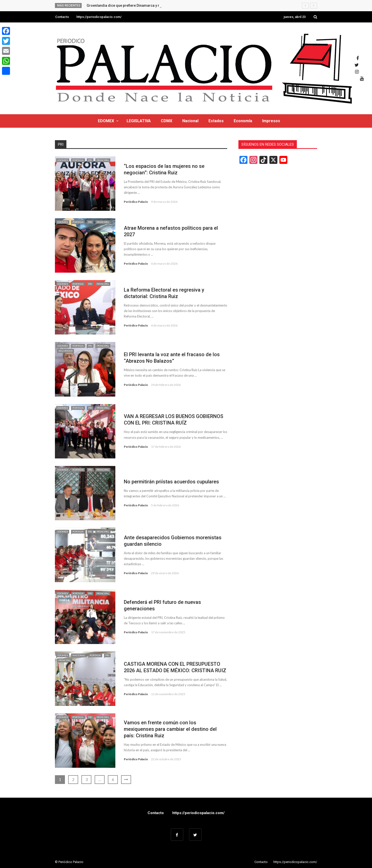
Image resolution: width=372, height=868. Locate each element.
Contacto (62, 17)
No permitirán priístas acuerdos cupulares (171, 482)
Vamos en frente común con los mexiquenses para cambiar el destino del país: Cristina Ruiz (170, 729)
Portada (78, 160)
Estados (216, 121)
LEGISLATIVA (139, 121)
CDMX (167, 121)
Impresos (271, 121)
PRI (90, 160)
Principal (103, 160)
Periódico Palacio (136, 202)
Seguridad (66, 351)
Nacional (190, 121)
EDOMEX (106, 121)
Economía (243, 121)
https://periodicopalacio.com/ (99, 17)
